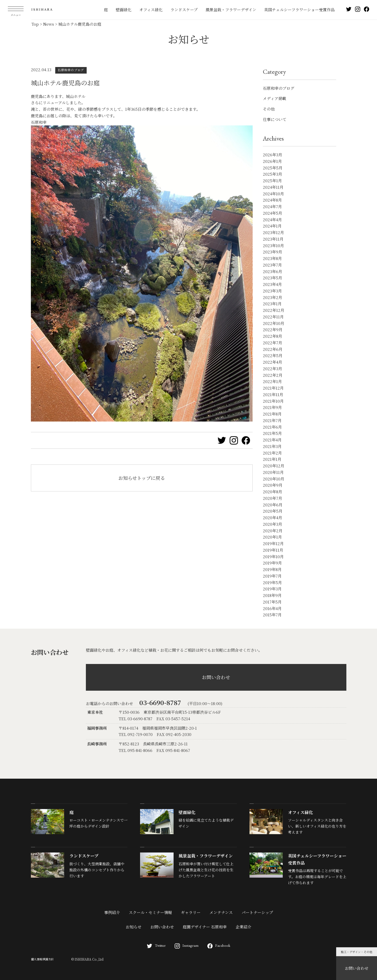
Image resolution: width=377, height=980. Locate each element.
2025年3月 (273, 174)
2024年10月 (273, 194)
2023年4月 (272, 284)
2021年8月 (272, 414)
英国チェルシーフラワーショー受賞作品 (299, 10)
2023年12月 (273, 232)
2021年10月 (273, 401)
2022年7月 (273, 343)
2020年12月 (274, 466)
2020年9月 (273, 485)
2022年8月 (273, 336)
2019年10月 (273, 557)
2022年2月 (273, 375)
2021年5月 (272, 433)
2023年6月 (273, 271)
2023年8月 (272, 258)
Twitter (156, 945)
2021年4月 (272, 440)
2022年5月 (273, 355)
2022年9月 (273, 330)
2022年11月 (273, 317)
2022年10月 (274, 323)
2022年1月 (272, 381)
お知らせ (134, 927)
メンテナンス (221, 912)
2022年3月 (273, 369)
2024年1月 (272, 226)
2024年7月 (272, 206)
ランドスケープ (184, 10)
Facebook (219, 945)
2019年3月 (272, 589)
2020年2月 (273, 531)
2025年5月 (273, 168)
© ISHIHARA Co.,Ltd (87, 959)
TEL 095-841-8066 (135, 750)
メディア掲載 (275, 98)
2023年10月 (273, 245)
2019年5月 (272, 582)
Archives (273, 138)
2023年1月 (272, 304)
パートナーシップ (257, 912)
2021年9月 (272, 407)
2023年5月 (273, 278)
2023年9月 (273, 252)
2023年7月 (272, 265)
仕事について (275, 119)
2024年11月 (273, 187)
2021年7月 (272, 420)
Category (274, 72)
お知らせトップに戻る (142, 478)
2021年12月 (273, 388)
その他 (269, 109)
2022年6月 (273, 349)
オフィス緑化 (151, 10)
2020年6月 (273, 505)
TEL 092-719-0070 (136, 734)
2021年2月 (272, 453)
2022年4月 (273, 362)
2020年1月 (272, 537)
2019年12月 (273, 543)
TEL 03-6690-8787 (135, 719)
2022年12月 (274, 310)
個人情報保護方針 (42, 959)
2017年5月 (272, 602)
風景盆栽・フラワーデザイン (231, 10)
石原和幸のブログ (279, 88)
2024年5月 (273, 213)
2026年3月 (273, 155)
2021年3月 (272, 446)
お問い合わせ (357, 968)
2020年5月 (273, 511)
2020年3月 (273, 524)
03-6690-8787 (160, 702)
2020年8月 (273, 492)
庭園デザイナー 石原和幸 (205, 927)
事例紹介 (112, 912)
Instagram (187, 945)
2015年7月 (272, 615)
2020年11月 (273, 472)
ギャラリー (191, 912)
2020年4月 (273, 517)
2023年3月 (272, 291)
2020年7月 (273, 498)
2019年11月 (273, 550)
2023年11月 (273, 239)
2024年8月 (272, 200)
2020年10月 (274, 479)
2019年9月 (272, 563)
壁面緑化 (124, 10)
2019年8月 (272, 569)
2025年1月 (272, 181)
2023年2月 (273, 297)
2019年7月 (272, 576)
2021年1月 (272, 459)
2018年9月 (272, 595)
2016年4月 (272, 608)
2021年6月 (272, 427)
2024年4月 (272, 220)
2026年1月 (272, 161)
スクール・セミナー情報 (150, 912)
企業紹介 (243, 927)
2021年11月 (273, 394)
